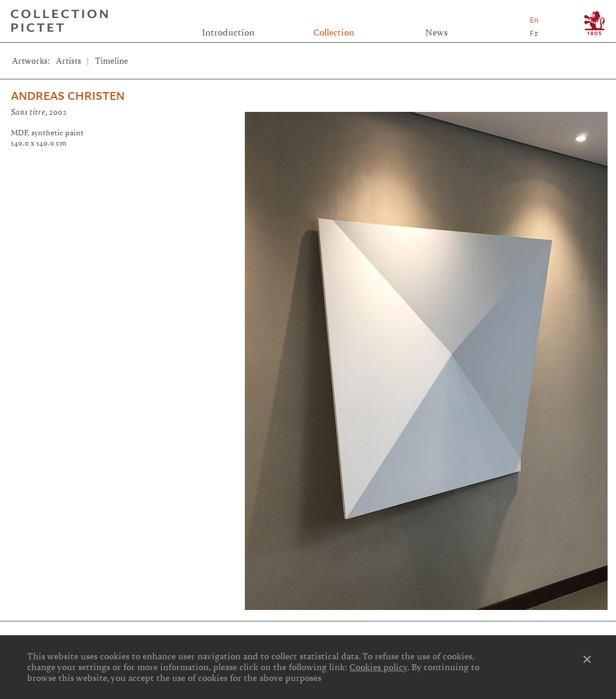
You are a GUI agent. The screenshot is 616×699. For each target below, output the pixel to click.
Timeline (112, 61)
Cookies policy (378, 667)
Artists (69, 61)
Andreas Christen (68, 96)
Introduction (228, 32)
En (534, 20)
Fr (534, 33)
